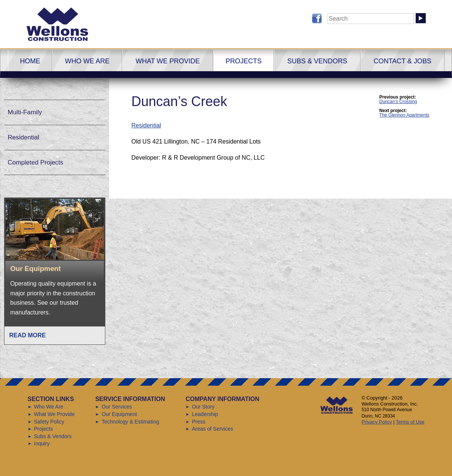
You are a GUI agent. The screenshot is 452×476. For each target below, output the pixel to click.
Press (199, 422)
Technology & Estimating (130, 422)
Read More (28, 335)
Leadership (205, 414)
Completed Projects (36, 162)
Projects (244, 61)
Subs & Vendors (317, 61)
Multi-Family (25, 112)
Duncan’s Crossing (398, 102)
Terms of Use (410, 422)
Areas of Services (213, 429)
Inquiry (42, 443)
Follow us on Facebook (317, 18)
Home (30, 61)
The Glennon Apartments (404, 115)
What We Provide (168, 61)
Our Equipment (119, 414)
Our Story (203, 407)
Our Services (117, 407)
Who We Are (87, 61)
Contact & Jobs (403, 61)
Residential (146, 125)
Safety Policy (49, 422)
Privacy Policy (377, 422)
